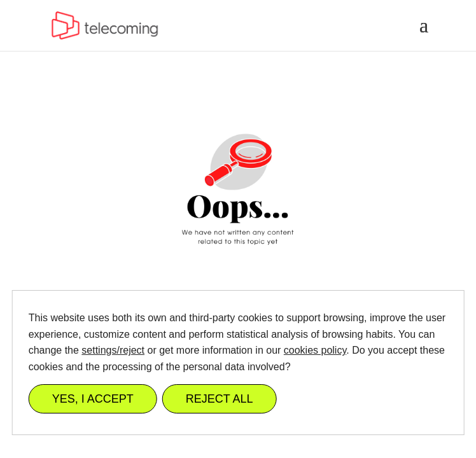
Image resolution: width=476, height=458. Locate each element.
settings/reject (113, 350)
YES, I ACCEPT (93, 399)
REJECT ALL (220, 399)
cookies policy (315, 350)
